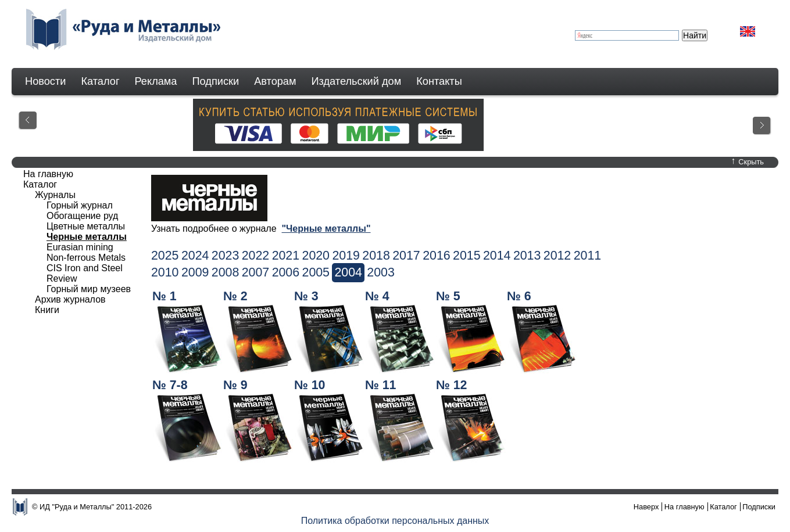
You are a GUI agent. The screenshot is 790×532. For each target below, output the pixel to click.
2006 (286, 272)
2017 (406, 256)
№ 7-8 (170, 385)
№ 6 (519, 296)
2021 (286, 256)
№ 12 (451, 385)
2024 (195, 256)
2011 (587, 256)
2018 (376, 256)
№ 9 (235, 385)
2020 (316, 256)
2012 (557, 256)
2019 (346, 256)
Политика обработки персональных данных (395, 521)
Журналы (55, 195)
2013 (527, 256)
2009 (195, 272)
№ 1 (165, 296)
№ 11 (380, 385)
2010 (165, 272)
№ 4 (377, 296)
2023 (225, 256)
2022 (255, 256)
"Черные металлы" (326, 229)
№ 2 (235, 296)
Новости (45, 81)
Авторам (275, 81)
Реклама (156, 81)
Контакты (439, 81)
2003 (380, 272)
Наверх (646, 507)
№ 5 (448, 296)
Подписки (216, 81)
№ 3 (306, 296)
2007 (255, 272)
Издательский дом (357, 81)
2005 (316, 272)
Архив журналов (70, 299)
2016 (436, 256)
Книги (47, 310)
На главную (48, 174)
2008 (225, 272)
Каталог (100, 81)
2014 (497, 256)
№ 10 (310, 385)
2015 (467, 256)
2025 (165, 256)
